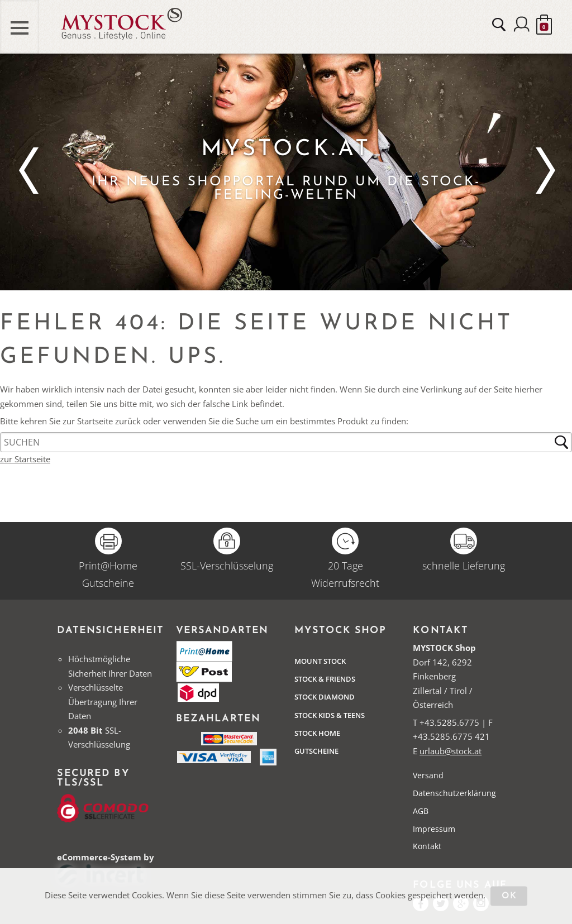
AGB (421, 811)
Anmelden (522, 25)
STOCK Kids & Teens (330, 715)
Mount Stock (320, 661)
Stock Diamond (325, 697)
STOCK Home (317, 733)
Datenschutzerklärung (454, 793)
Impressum (434, 829)
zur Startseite (25, 459)
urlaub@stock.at (451, 751)
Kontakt (427, 846)
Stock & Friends (325, 679)
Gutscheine (316, 751)
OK (509, 896)
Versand (428, 775)
